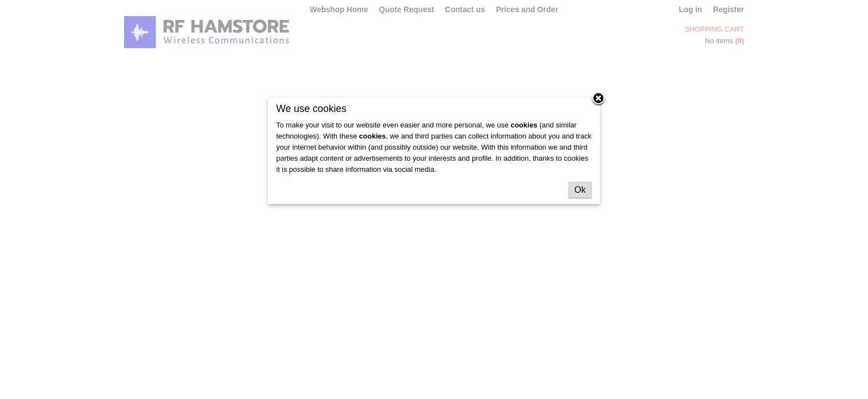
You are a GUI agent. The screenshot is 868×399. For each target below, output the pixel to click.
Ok (580, 190)
